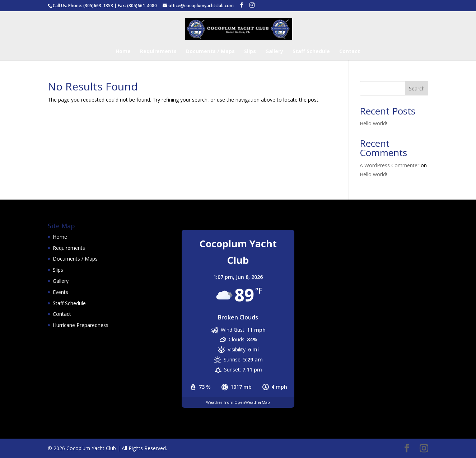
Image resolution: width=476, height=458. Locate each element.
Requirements (158, 52)
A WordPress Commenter (389, 165)
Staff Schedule (311, 52)
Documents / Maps (210, 52)
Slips (250, 52)
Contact (350, 52)
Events (60, 292)
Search (417, 88)
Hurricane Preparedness (81, 325)
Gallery (274, 52)
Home (123, 52)
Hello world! (373, 123)
